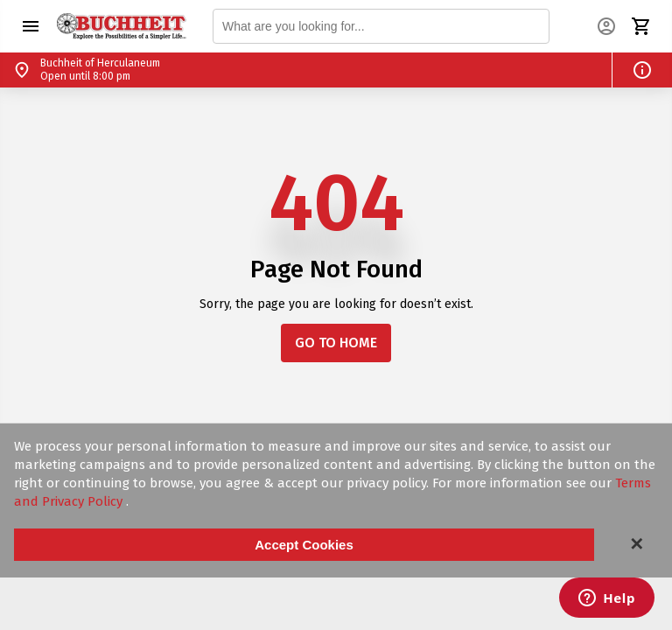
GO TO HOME (336, 343)
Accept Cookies (304, 545)
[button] (31, 26)
